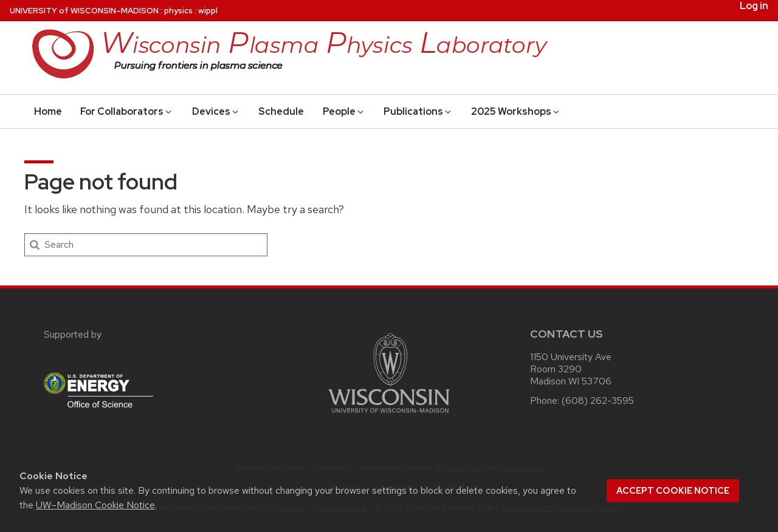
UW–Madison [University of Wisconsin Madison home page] (84, 11)
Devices (216, 111)
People (344, 111)
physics (178, 11)
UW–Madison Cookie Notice (95, 505)
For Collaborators (127, 111)
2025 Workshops (516, 111)
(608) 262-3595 (598, 401)
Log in (754, 6)
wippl (208, 11)
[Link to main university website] (389, 415)
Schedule (281, 111)
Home (48, 111)
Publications (418, 111)
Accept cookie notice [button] (673, 491)
